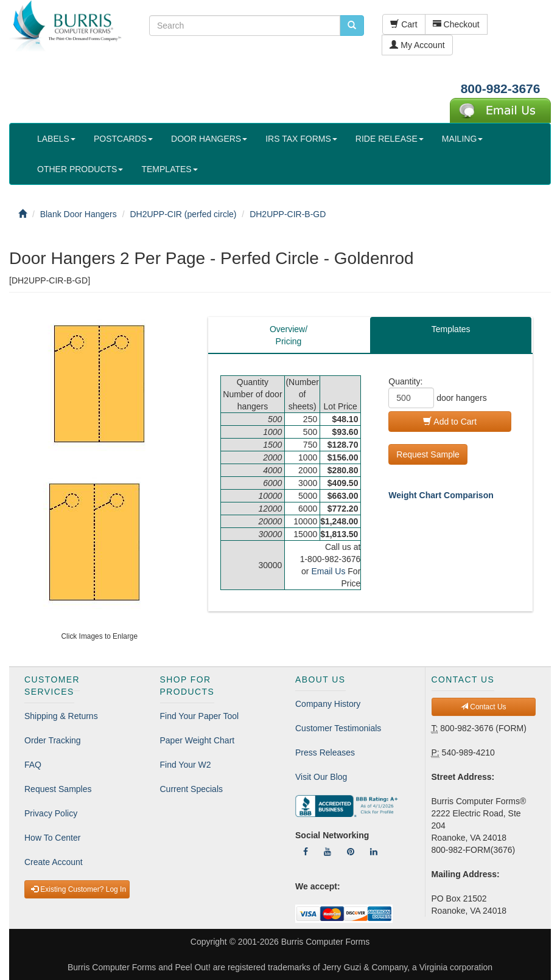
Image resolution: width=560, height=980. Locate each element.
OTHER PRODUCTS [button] (80, 169)
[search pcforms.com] (352, 26)
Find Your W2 (186, 765)
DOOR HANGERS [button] (209, 139)
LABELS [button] (56, 139)
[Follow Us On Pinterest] (351, 852)
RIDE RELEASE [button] (390, 139)
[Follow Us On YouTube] (327, 852)
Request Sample (428, 454)
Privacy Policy (51, 813)
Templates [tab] (451, 329)
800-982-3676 (501, 89)
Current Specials (192, 789)
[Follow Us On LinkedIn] (374, 852)
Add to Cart (450, 422)
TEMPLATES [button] (169, 169)
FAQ (33, 765)
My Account (417, 45)
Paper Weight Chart (198, 740)
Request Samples (58, 789)
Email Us (328, 571)
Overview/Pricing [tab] (289, 335)
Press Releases (325, 752)
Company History (328, 704)
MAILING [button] (463, 139)
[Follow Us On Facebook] (306, 852)
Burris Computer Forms (325, 942)
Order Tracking (53, 740)
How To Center (52, 838)
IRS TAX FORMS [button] (301, 139)
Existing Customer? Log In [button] (79, 889)
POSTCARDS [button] (123, 139)
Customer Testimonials (338, 728)
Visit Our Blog (321, 777)
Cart (404, 24)
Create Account (54, 862)
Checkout (456, 24)
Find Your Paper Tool (200, 716)
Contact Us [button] (484, 707)
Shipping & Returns (61, 716)
